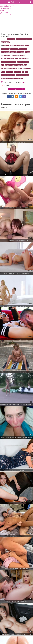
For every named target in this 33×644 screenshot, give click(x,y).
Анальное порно (11, 39)
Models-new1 (22, 46)
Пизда (8, 69)
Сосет (17, 75)
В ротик (14, 55)
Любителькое (26, 62)
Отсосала (3, 69)
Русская (3, 72)
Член (22, 78)
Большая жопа (14, 49)
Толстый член (12, 78)
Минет (3, 65)
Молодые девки (28, 39)
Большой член (21, 52)
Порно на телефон (6, 7)
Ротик (29, 69)
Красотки (19, 62)
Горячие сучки (13, 59)
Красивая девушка (6, 62)
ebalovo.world (16, 2)
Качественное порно (6, 14)
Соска (27, 75)
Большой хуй (13, 52)
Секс (23, 72)
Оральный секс (19, 65)
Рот (26, 69)
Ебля (18, 59)
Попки (16, 69)
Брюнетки (27, 52)
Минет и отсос (19, 39)
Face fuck (12, 46)
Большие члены (5, 52)
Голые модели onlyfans (7, 5)
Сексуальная (4, 75)
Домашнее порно (5, 9)
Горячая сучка (5, 59)
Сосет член (22, 75)
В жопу (3, 55)
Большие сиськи (5, 42)
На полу (7, 65)
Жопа (22, 59)
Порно (2, 10)
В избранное (6, 86)
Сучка (3, 78)
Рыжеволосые (18, 72)
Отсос (25, 65)
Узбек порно (4, 12)
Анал (27, 46)
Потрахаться (21, 69)
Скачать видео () (16, 89)
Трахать (18, 78)
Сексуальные (12, 75)
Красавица (26, 59)
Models (17, 46)
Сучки (6, 78)
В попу (7, 55)
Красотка (14, 62)
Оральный (12, 65)
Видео (18, 55)
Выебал (23, 55)
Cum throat (6, 46)
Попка (12, 69)
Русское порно (10, 72)
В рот (10, 55)
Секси (26, 72)
